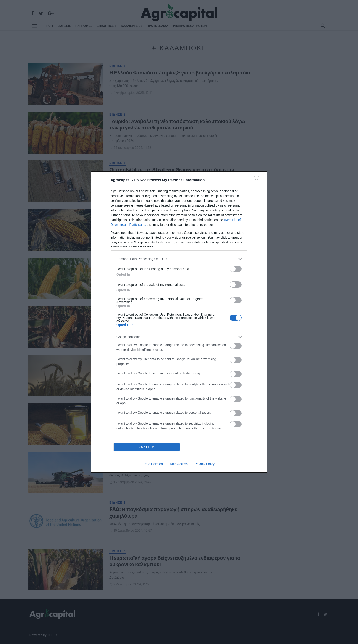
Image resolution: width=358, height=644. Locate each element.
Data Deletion (153, 465)
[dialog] (179, 322)
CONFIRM (148, 447)
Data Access (179, 465)
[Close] (258, 180)
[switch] (236, 268)
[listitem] (179, 258)
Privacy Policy (205, 465)
